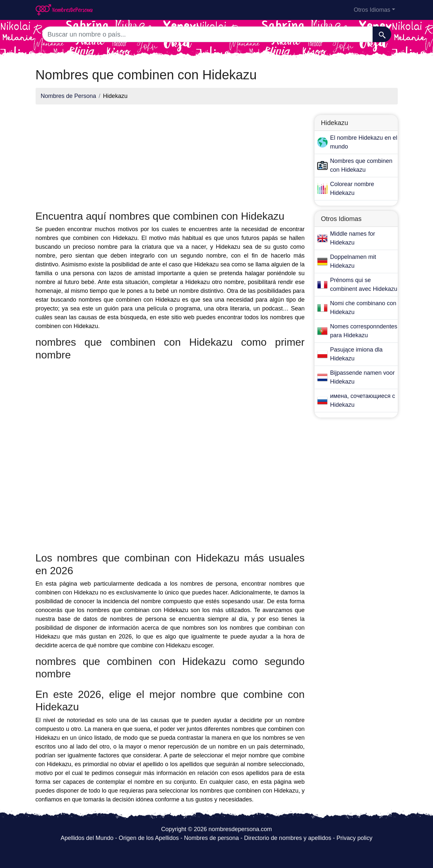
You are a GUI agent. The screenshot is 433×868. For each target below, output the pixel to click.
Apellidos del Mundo (87, 838)
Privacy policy (354, 838)
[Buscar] (382, 34)
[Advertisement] (170, 155)
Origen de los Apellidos (149, 838)
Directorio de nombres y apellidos (288, 838)
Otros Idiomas (372, 10)
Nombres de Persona (69, 96)
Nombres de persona (211, 838)
